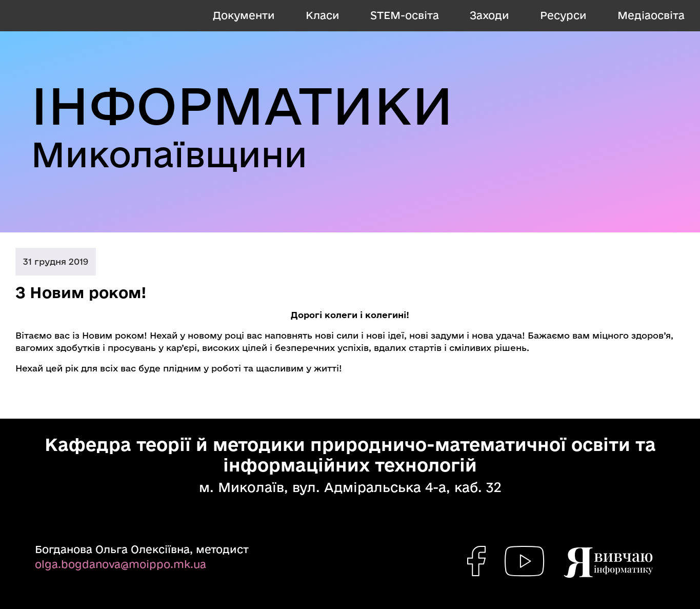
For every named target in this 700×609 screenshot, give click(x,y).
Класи (323, 15)
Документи (244, 15)
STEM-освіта (405, 15)
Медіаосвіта (651, 15)
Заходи (489, 15)
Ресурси (563, 15)
